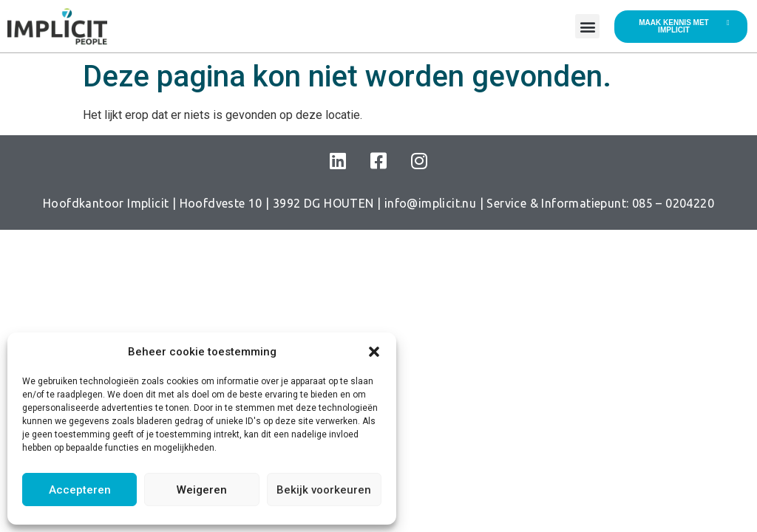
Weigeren (202, 490)
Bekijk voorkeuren (324, 490)
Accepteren (80, 490)
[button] (374, 352)
